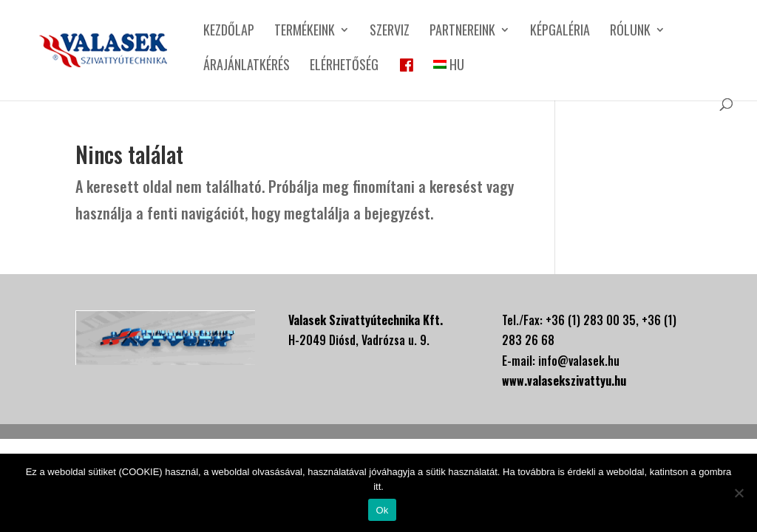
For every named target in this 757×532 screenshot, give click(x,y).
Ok (382, 510)
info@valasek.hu (579, 361)
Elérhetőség (344, 66)
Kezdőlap (229, 32)
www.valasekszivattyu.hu (564, 381)
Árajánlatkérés (247, 66)
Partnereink (462, 32)
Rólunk (630, 32)
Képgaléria (560, 32)
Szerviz (390, 32)
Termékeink (305, 32)
